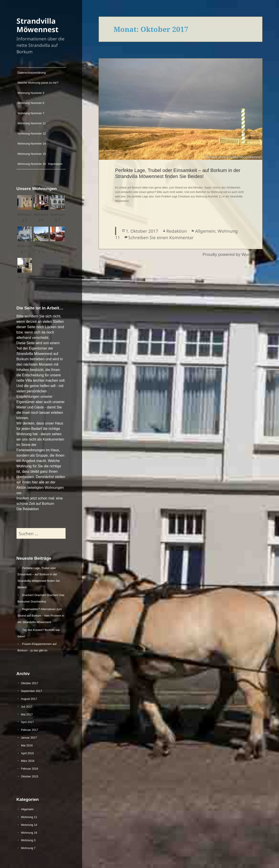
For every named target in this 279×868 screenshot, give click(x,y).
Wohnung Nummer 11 (32, 123)
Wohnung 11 (29, 817)
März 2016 (28, 761)
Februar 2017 (30, 730)
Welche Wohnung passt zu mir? (38, 83)
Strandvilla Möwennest (37, 25)
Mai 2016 (27, 745)
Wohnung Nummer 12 (32, 134)
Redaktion (177, 231)
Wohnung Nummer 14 (32, 144)
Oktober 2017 (30, 683)
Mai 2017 (27, 714)
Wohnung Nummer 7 (31, 113)
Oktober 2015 (30, 776)
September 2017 (32, 691)
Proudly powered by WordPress (232, 254)
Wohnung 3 (28, 840)
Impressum (55, 164)
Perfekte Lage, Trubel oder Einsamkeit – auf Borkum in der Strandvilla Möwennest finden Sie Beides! (178, 173)
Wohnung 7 (28, 848)
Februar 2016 (30, 769)
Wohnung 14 (29, 825)
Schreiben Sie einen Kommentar (161, 237)
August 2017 (29, 699)
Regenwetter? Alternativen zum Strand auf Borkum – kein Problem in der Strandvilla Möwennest (41, 616)
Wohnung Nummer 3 (31, 93)
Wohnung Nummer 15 (32, 154)
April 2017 (27, 722)
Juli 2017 (27, 707)
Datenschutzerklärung (32, 73)
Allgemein (27, 809)
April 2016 (27, 753)
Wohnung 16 (29, 833)
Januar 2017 (29, 738)
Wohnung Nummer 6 (31, 103)
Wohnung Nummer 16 (32, 164)
